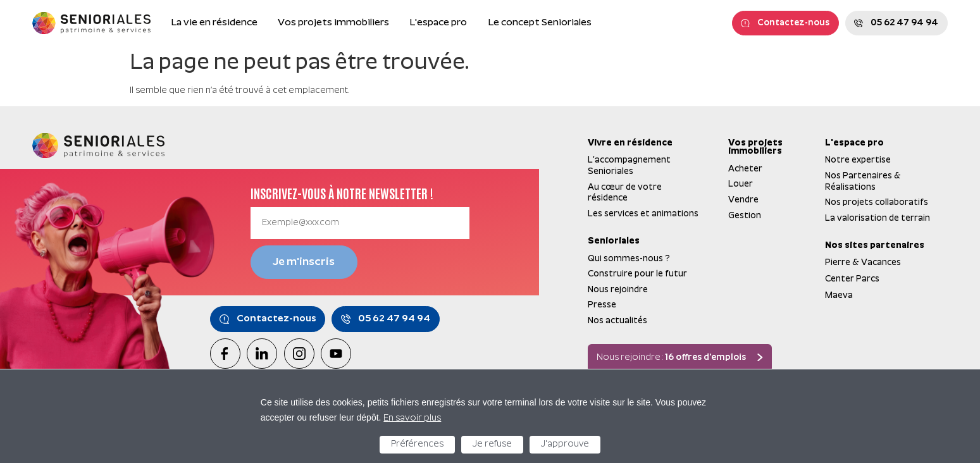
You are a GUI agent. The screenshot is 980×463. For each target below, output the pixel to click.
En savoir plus (412, 418)
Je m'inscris (304, 262)
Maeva (839, 296)
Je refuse (492, 444)
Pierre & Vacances (863, 263)
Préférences (417, 444)
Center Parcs (852, 279)
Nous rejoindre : (671, 358)
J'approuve (565, 444)
